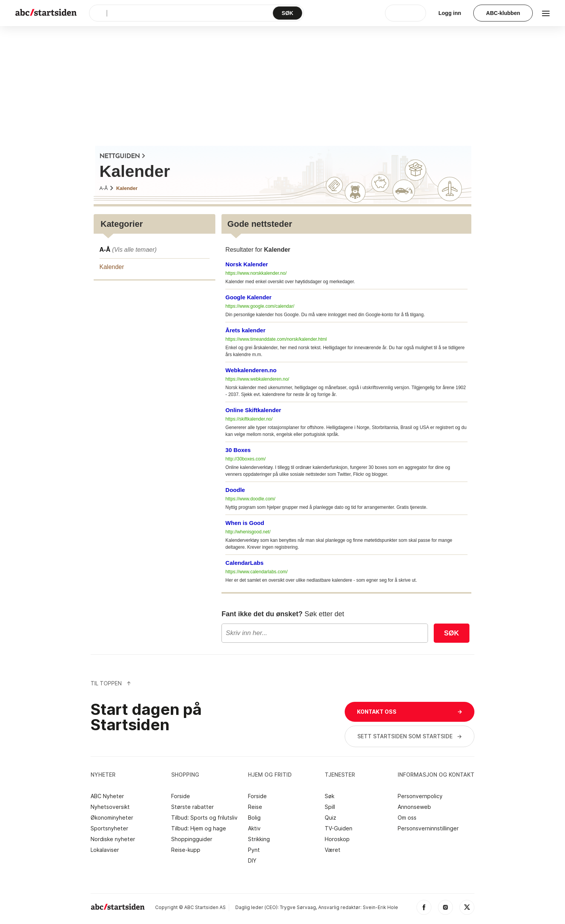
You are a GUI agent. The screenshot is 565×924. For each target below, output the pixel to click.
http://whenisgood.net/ (248, 532)
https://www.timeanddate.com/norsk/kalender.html (276, 339)
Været (333, 850)
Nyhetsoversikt (110, 807)
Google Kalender (248, 297)
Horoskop (337, 839)
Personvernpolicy (420, 796)
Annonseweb (414, 807)
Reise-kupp (186, 850)
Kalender (127, 188)
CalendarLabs (244, 563)
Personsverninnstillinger (428, 828)
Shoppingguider (192, 839)
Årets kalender (245, 330)
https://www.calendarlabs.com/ (256, 572)
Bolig (254, 818)
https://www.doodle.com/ (250, 499)
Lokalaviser (105, 850)
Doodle (235, 490)
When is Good (245, 523)
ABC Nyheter (107, 796)
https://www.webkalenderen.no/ (257, 379)
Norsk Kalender (247, 264)
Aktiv (254, 828)
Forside (181, 796)
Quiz (330, 818)
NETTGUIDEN (123, 157)
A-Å (107, 188)
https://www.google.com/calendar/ (260, 306)
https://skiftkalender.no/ (249, 419)
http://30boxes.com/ (245, 459)
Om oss (407, 818)
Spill (330, 807)
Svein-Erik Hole (380, 907)
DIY (252, 861)
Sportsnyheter (109, 828)
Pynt (254, 850)
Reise (255, 807)
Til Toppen (111, 683)
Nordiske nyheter (113, 839)
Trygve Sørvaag (298, 907)
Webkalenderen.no (251, 370)
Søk (452, 633)
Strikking (259, 839)
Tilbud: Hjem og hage (199, 828)
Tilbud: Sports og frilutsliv (204, 818)
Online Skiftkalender (253, 410)
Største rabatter (192, 807)
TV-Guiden (339, 828)
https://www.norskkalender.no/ (256, 273)
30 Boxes (238, 450)
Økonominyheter (112, 818)
